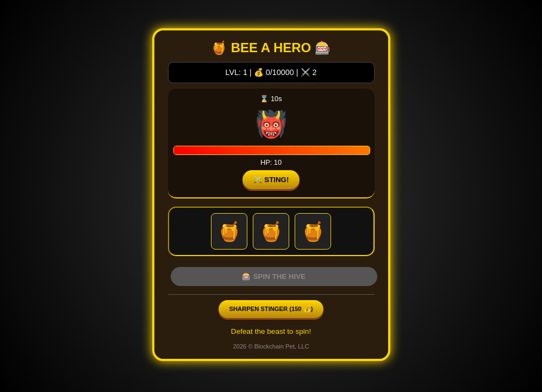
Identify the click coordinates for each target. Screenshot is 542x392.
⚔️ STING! (271, 180)
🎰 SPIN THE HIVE (274, 276)
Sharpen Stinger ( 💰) (271, 309)
